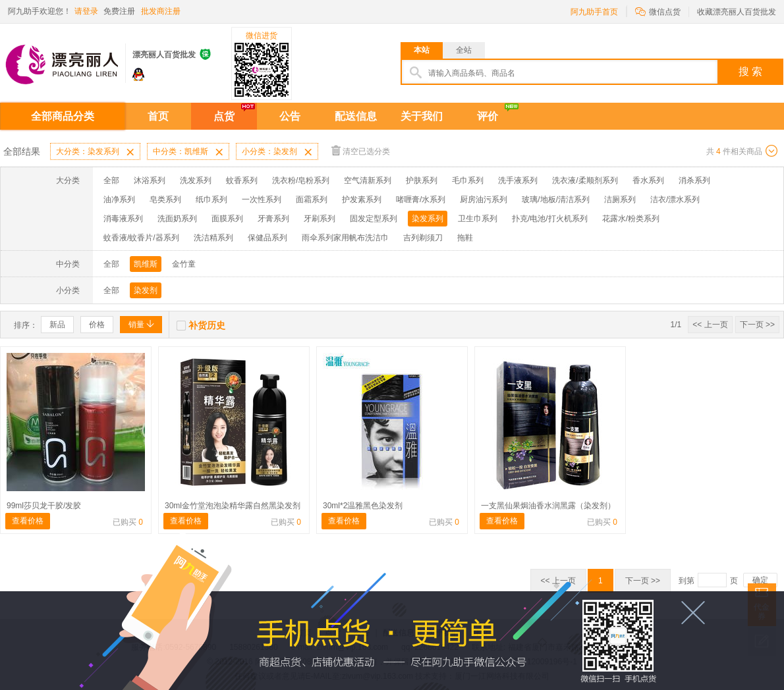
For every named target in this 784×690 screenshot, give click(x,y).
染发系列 (428, 219)
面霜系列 (312, 199)
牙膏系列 (273, 219)
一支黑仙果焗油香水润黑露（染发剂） (548, 506)
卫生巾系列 (478, 219)
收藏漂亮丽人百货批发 (737, 12)
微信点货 (658, 11)
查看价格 (28, 521)
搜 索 (750, 71)
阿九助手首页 (594, 12)
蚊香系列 (242, 180)
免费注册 (119, 11)
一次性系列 (262, 199)
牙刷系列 (320, 219)
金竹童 (184, 264)
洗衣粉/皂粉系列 (301, 180)
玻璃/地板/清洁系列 (556, 199)
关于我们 (422, 116)
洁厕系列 (620, 199)
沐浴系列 (150, 180)
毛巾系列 (468, 180)
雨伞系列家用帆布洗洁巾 (345, 238)
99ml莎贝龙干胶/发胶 (44, 506)
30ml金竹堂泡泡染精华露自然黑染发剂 (233, 506)
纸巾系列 (211, 199)
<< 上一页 (710, 325)
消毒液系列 (123, 219)
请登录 (86, 11)
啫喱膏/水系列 (421, 199)
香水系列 (648, 180)
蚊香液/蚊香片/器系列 (141, 238)
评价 (488, 116)
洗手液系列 (518, 180)
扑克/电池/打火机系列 (550, 219)
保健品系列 (267, 238)
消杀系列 (694, 180)
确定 (760, 580)
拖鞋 (465, 238)
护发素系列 (362, 199)
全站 (464, 50)
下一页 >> (757, 325)
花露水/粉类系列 (631, 219)
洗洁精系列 (213, 238)
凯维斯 (146, 264)
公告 (290, 116)
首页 (158, 116)
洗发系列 (196, 180)
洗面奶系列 (177, 219)
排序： (26, 325)
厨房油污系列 (484, 199)
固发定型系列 (374, 219)
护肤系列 (422, 180)
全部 (111, 180)
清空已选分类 (361, 150)
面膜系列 (227, 219)
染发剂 (146, 290)
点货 (224, 116)
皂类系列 (165, 199)
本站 (422, 50)
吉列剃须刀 (423, 238)
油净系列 (119, 199)
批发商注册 (161, 11)
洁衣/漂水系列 (675, 199)
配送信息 (356, 116)
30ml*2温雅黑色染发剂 (363, 506)
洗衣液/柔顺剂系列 (585, 180)
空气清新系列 (368, 180)
